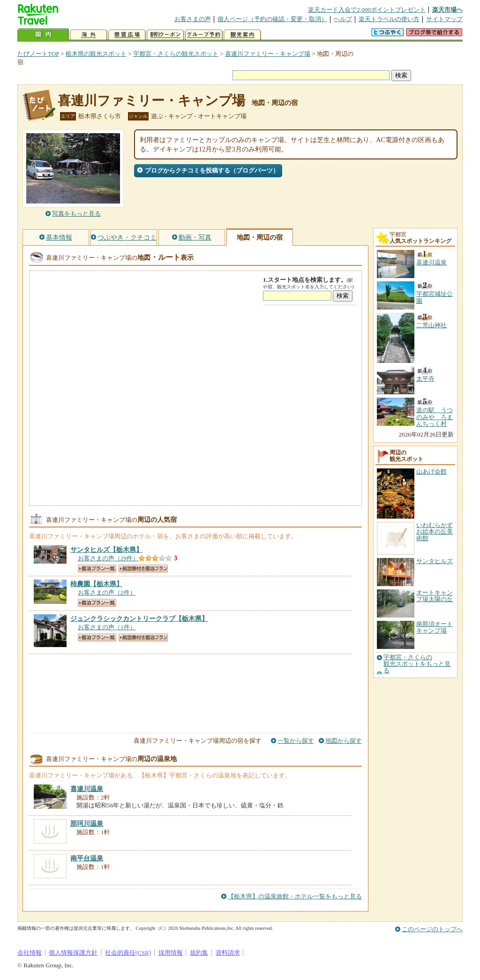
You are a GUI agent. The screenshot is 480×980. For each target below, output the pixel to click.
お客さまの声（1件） (107, 627)
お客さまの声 (193, 19)
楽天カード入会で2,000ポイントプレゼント (367, 10)
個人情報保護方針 (73, 953)
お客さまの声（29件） (108, 558)
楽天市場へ (447, 10)
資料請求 (228, 953)
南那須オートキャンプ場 (435, 627)
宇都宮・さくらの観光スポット (176, 54)
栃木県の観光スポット (96, 54)
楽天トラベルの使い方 (389, 19)
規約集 (199, 953)
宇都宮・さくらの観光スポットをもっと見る (417, 664)
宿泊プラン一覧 (97, 569)
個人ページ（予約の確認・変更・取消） (272, 19)
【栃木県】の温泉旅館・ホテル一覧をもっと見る (295, 896)
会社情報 (30, 953)
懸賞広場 (127, 35)
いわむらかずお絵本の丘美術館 (435, 532)
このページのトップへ (432, 929)
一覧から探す (296, 741)
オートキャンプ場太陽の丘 (435, 596)
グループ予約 (204, 35)
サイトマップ (444, 19)
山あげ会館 (431, 471)
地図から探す (344, 741)
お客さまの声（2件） (107, 592)
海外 (89, 35)
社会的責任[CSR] (128, 953)
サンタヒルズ (435, 561)
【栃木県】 (106, 550)
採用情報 (171, 953)
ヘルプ (343, 19)
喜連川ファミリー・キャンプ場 (268, 54)
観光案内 (242, 35)
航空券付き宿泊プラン (143, 569)
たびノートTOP (38, 54)
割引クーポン (165, 35)
